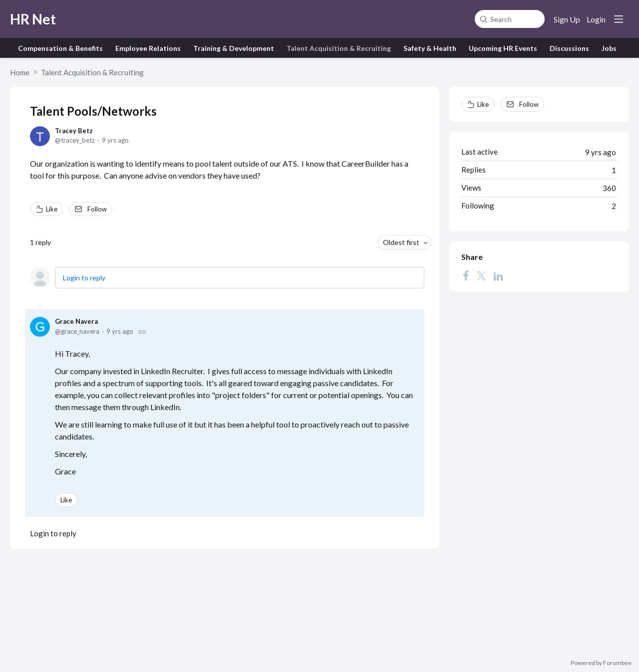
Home (20, 72)
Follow (97, 209)
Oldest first (401, 242)
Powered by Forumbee (601, 663)
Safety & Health (430, 48)
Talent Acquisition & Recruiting (339, 48)
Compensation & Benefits (60, 48)
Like (52, 209)
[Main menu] (619, 19)
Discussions (569, 48)
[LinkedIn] (498, 276)
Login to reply (84, 278)
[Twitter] (481, 276)
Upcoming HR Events (503, 48)
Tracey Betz (74, 131)
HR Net (33, 19)
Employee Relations (148, 48)
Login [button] (596, 19)
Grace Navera (76, 321)
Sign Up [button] (567, 19)
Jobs (609, 48)
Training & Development (234, 48)
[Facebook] (466, 276)
